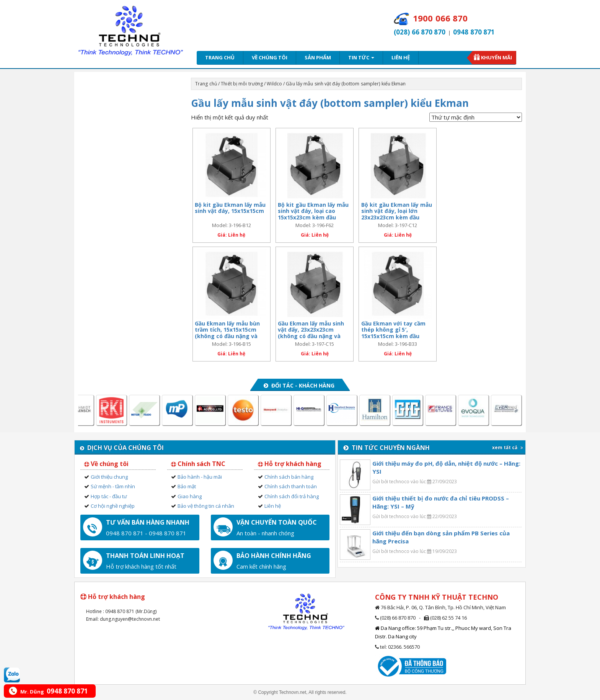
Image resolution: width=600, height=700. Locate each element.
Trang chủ (220, 57)
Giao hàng (190, 496)
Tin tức (361, 57)
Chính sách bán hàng (289, 477)
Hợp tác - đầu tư (109, 496)
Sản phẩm (318, 57)
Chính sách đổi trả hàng (292, 496)
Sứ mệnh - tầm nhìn (113, 486)
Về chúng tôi (270, 57)
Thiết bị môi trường (242, 84)
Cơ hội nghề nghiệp (113, 506)
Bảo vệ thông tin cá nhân (206, 506)
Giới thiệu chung (109, 477)
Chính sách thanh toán (291, 486)
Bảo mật (187, 486)
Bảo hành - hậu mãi (200, 477)
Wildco (274, 84)
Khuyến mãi (496, 57)
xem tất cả (508, 447)
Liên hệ (401, 57)
